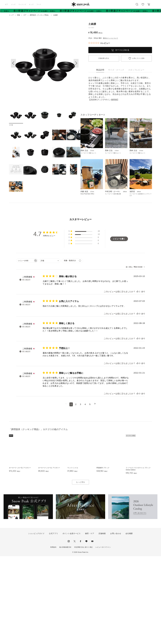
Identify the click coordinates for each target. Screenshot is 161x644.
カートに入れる (122, 50)
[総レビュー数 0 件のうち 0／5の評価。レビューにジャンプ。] (99, 43)
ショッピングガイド (36, 621)
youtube (92, 629)
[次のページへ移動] (95, 492)
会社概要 (129, 621)
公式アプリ (54, 621)
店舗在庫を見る (104, 58)
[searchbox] (25, 348)
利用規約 (53, 635)
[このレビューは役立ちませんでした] (142, 379)
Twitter (75, 629)
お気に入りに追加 (138, 58)
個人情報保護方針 (65, 635)
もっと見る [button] (80, 570)
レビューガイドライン (103, 635)
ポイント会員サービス (72, 621)
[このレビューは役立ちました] (138, 379)
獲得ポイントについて (111, 38)
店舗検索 (102, 621)
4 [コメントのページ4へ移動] (85, 492)
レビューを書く (119, 327)
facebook (80, 629)
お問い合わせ (116, 621)
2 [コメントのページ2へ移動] (76, 492)
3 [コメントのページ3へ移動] (80, 492)
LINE (86, 629)
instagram (69, 629)
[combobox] (50, 348)
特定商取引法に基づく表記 (83, 635)
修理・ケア (90, 621)
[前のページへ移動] (66, 492)
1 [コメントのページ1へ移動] (71, 492)
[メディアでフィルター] (72, 348)
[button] (76, 63)
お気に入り (143, 6)
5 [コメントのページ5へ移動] (90, 492)
